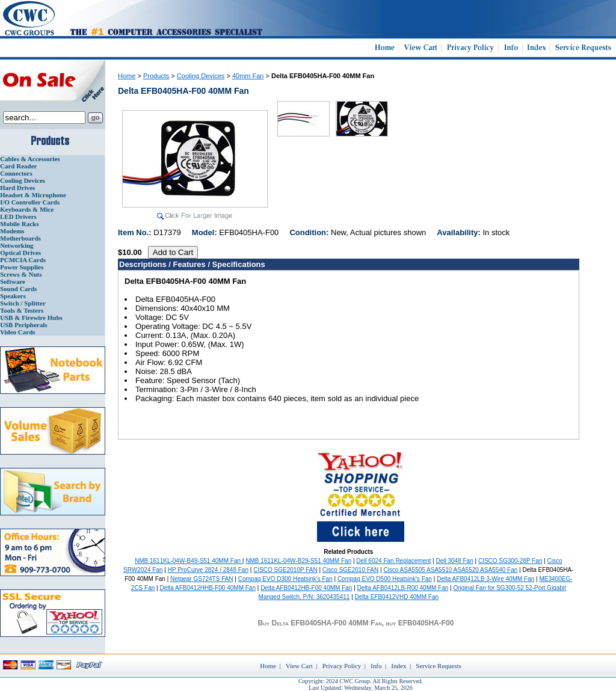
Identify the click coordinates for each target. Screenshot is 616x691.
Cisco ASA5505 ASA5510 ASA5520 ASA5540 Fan (450, 570)
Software (13, 281)
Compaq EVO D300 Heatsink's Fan (285, 579)
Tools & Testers (22, 310)
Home (127, 76)
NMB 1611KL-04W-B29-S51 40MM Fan (298, 561)
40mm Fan (248, 76)
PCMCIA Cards (23, 260)
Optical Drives (20, 253)
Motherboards (20, 238)
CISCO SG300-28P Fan (510, 561)
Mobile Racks (19, 224)
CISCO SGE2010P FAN (285, 570)
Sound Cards (18, 289)
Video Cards (18, 332)
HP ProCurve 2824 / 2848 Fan (208, 570)
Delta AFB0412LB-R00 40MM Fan (403, 588)
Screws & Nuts (21, 274)
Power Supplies (22, 267)
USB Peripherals (24, 325)
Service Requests (438, 666)
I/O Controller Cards (30, 202)
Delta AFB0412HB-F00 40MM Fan (306, 588)
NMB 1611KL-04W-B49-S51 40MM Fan (189, 561)
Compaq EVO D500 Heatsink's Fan (385, 579)
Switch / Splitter (23, 303)
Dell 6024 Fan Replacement (393, 561)
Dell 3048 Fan (454, 561)
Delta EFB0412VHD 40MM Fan (397, 597)
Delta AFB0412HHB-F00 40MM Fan (208, 588)
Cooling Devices (23, 180)
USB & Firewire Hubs (31, 318)
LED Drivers (18, 217)
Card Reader (18, 166)
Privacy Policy (342, 666)
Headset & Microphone (33, 195)
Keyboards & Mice (27, 209)
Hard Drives (17, 188)
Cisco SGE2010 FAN (350, 570)
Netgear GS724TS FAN (202, 579)
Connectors (16, 173)
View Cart (299, 666)
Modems (12, 231)
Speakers (13, 296)
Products (156, 76)
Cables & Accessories (30, 159)
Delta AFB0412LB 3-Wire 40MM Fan (485, 579)
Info (376, 666)
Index (399, 666)
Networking (17, 245)
